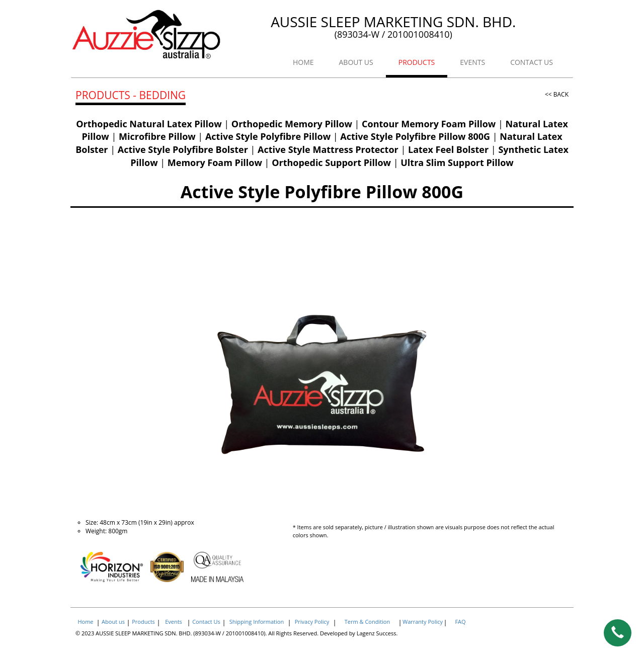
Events (174, 622)
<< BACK (557, 94)
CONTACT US (532, 62)
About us (113, 622)
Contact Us (206, 622)
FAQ (460, 622)
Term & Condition (368, 622)
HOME (303, 62)
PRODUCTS (417, 62)
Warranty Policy (423, 622)
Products (143, 622)
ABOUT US (356, 62)
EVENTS (472, 62)
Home (85, 622)
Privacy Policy (312, 622)
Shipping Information (257, 622)
